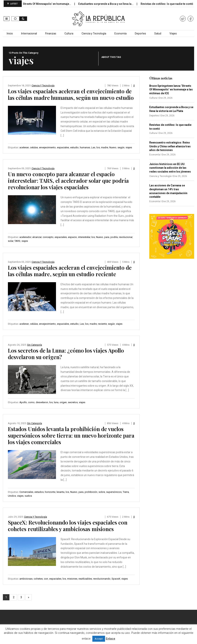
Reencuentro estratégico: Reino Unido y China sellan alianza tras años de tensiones (170, 146)
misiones (72, 579)
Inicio (10, 33)
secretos (73, 402)
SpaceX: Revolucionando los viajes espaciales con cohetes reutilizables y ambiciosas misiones (68, 526)
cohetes (38, 579)
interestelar (84, 237)
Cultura (69, 33)
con (46, 579)
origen (63, 402)
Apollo (23, 402)
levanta (61, 492)
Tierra (126, 492)
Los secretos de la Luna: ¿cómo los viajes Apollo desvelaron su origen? (66, 354)
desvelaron (42, 402)
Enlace (111, 639)
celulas (34, 147)
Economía (121, 33)
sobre (102, 492)
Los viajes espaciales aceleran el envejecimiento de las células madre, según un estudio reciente (70, 271)
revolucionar (126, 237)
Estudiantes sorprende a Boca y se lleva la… (111, 4)
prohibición (91, 492)
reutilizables (85, 579)
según (121, 147)
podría (114, 237)
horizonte (50, 492)
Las (93, 147)
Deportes (140, 33)
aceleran (24, 147)
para (107, 237)
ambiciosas (26, 579)
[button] (7, 19)
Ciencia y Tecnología (94, 33)
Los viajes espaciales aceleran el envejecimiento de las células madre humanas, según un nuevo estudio (71, 94)
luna (56, 402)
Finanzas (51, 33)
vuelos (28, 496)
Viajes (173, 33)
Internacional (29, 33)
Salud (158, 33)
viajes (129, 147)
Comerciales (26, 492)
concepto (48, 237)
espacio (72, 237)
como (31, 402)
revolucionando (102, 579)
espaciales (63, 147)
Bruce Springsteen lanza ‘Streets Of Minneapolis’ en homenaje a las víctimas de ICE (171, 90)
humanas (85, 147)
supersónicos (114, 492)
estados (39, 492)
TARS (17, 241)
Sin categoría (35, 345)
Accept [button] (99, 639)
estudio (74, 147)
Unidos (12, 496)
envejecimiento (47, 147)
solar (11, 241)
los (98, 147)
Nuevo (113, 147)
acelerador (25, 237)
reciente (102, 324)
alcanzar (37, 237)
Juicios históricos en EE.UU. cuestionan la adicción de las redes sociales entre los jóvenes (170, 168)
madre (105, 147)
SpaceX (116, 579)
